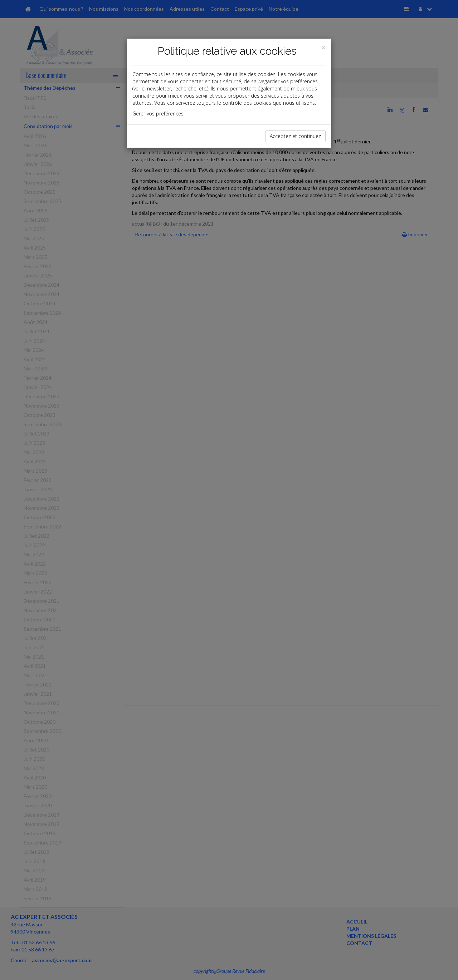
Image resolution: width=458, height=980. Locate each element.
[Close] (323, 48)
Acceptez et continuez (295, 136)
